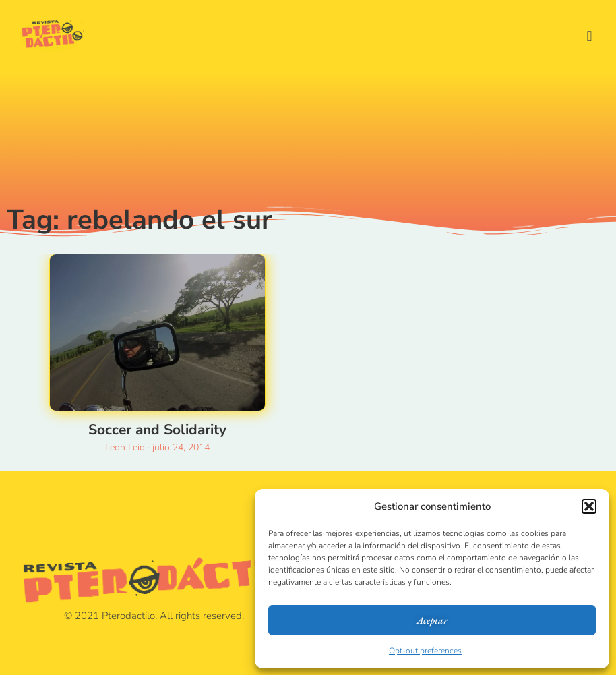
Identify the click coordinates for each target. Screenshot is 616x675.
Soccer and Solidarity (157, 430)
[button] (589, 506)
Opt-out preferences (425, 651)
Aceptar (432, 620)
